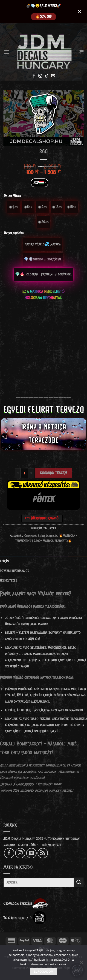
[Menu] (6, 52)
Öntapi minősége (14, 233)
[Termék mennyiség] (24, 473)
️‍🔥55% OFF (43, 17)
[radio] (14, 207)
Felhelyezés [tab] (9, 580)
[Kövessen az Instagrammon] (40, 76)
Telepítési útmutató (25, 918)
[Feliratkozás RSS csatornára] (43, 853)
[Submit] (79, 882)
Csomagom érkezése (26, 903)
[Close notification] (80, 12)
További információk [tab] (14, 571)
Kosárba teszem (54, 473)
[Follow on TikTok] (47, 76)
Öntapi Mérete (12, 196)
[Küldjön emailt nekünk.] (53, 76)
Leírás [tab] (4, 561)
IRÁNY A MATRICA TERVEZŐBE (44, 434)
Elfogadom (43, 972)
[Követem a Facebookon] (34, 76)
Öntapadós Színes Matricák (41, 536)
